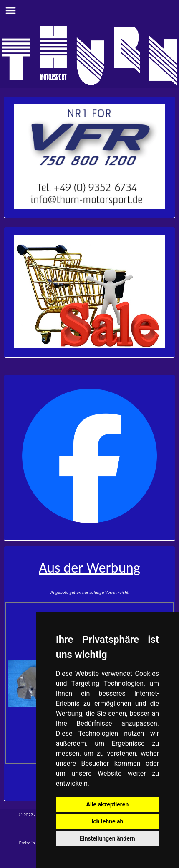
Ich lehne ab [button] (107, 821)
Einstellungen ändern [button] (107, 838)
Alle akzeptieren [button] (108, 804)
